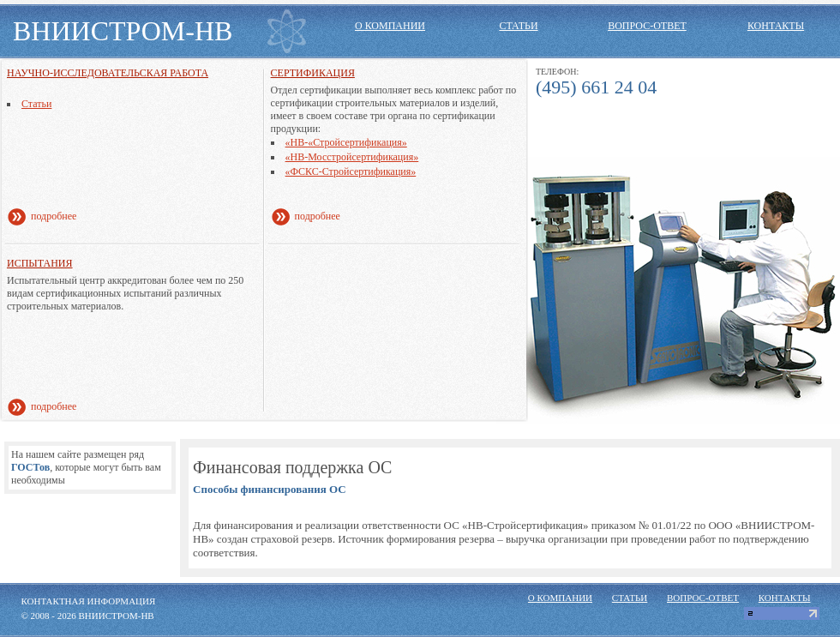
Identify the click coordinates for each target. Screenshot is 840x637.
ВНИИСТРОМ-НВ (123, 31)
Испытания (40, 263)
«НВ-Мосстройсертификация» (352, 157)
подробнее (54, 216)
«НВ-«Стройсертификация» (346, 142)
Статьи (36, 104)
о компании (390, 26)
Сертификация (313, 73)
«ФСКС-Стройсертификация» (351, 171)
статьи (518, 26)
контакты (776, 26)
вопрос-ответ (647, 26)
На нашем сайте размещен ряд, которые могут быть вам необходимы (86, 467)
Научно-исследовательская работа (108, 73)
